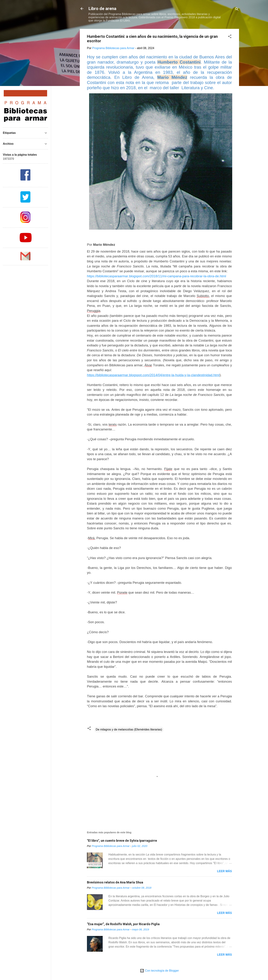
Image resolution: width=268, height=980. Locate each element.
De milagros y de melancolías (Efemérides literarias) (129, 729)
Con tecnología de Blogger (159, 971)
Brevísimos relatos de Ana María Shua (115, 882)
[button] (230, 37)
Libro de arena (102, 9)
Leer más (224, 871)
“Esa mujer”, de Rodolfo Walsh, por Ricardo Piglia (123, 924)
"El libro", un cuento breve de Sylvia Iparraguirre (122, 841)
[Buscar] (237, 10)
